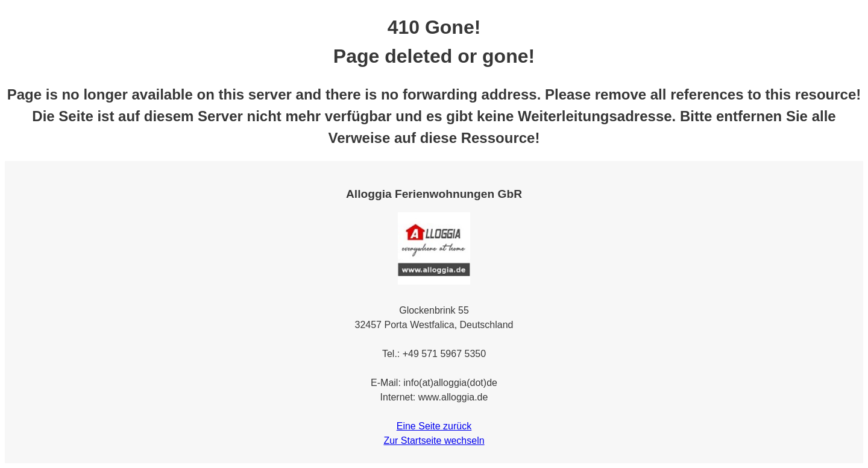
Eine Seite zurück (434, 426)
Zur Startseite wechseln (434, 441)
